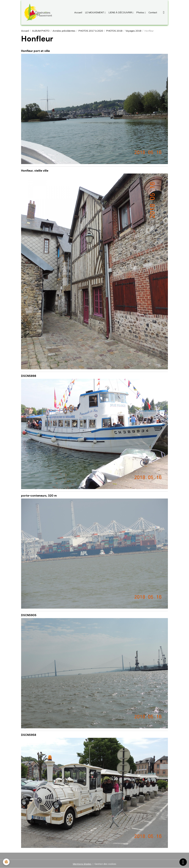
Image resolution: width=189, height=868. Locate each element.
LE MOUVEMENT (95, 12)
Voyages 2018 (133, 31)
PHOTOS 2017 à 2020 (91, 31)
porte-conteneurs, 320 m (39, 496)
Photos (140, 12)
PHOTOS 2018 (114, 31)
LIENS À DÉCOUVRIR (120, 12)
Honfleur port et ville (35, 51)
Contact (153, 12)
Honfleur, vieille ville (35, 171)
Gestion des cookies (105, 864)
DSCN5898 (29, 376)
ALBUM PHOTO (41, 31)
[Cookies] (6, 862)
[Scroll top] (183, 862)
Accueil (78, 12)
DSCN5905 (29, 615)
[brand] (39, 12)
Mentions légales (82, 864)
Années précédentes (64, 31)
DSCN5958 (29, 735)
